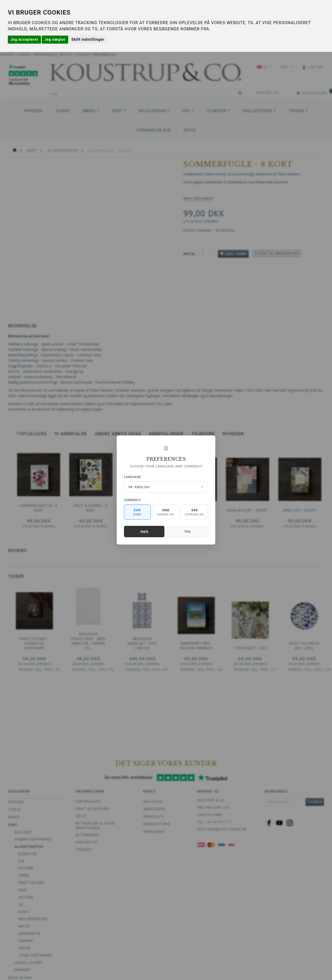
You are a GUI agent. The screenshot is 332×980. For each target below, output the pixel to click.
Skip (188, 531)
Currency (132, 500)
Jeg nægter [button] (55, 39)
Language (132, 477)
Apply (144, 531)
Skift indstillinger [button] (88, 39)
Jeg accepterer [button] (24, 39)
